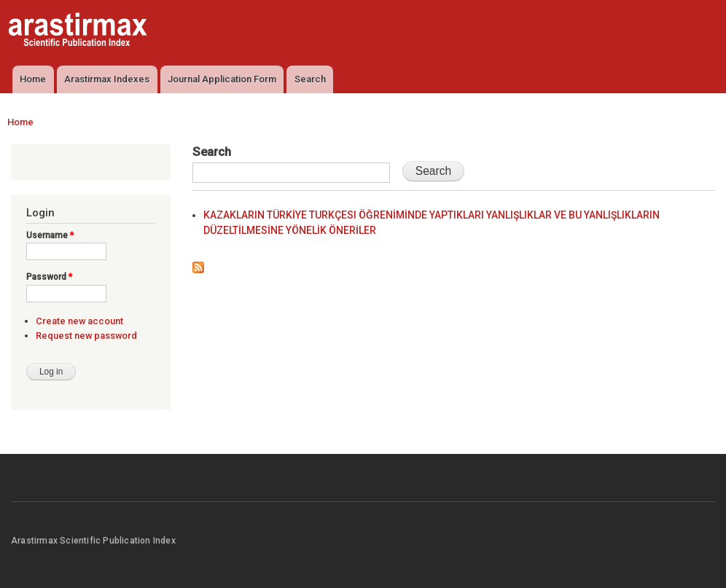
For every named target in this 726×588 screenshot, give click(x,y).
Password (49, 277)
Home (33, 79)
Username (50, 235)
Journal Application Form (222, 79)
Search (310, 79)
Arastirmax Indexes (107, 79)
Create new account (79, 321)
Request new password (86, 336)
